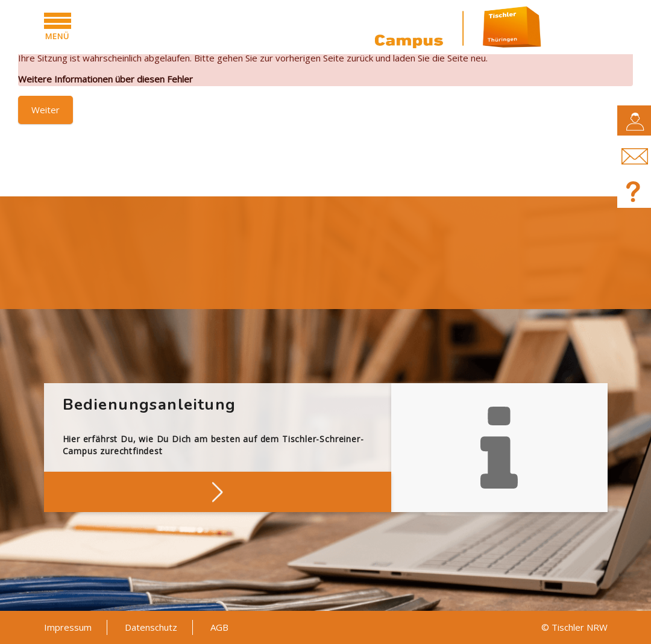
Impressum (68, 627)
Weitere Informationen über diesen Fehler (105, 79)
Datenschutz (151, 627)
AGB (219, 627)
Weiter (46, 110)
